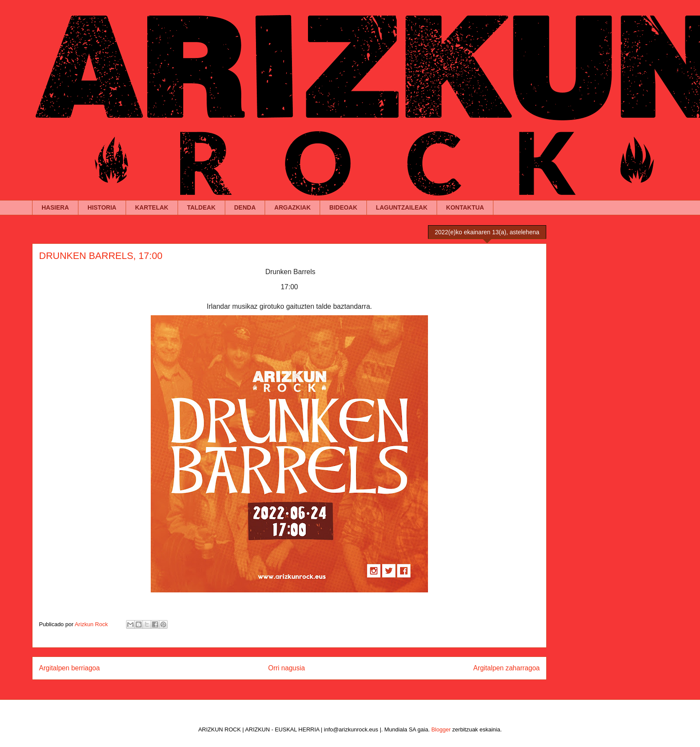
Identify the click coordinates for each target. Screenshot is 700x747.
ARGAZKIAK (292, 207)
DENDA (245, 207)
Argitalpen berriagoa (69, 668)
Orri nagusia (287, 668)
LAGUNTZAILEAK (402, 207)
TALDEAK (201, 207)
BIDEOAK (343, 207)
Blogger (441, 729)
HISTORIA (102, 207)
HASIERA (55, 207)
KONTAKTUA (465, 207)
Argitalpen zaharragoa (507, 668)
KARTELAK (152, 207)
